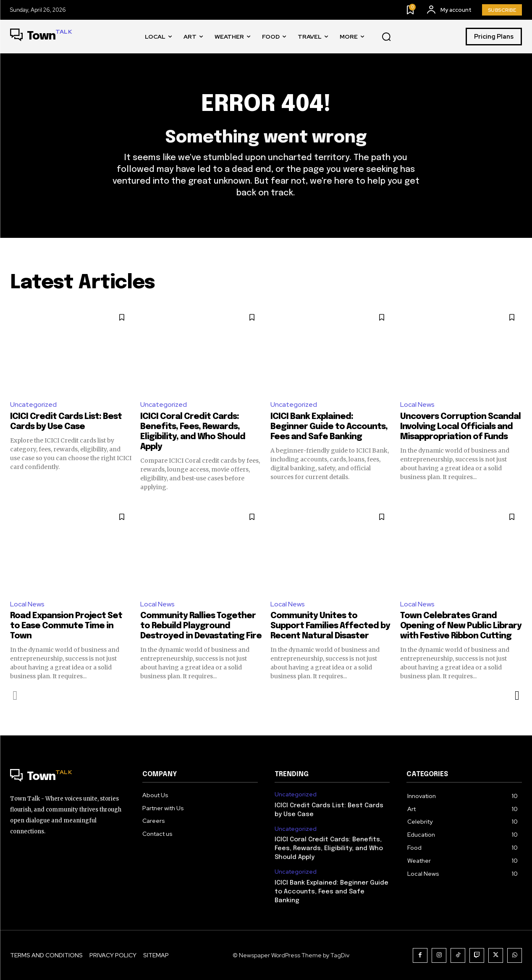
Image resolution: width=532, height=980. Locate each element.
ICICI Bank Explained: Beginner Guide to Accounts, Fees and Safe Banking (329, 427)
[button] (386, 37)
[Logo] (41, 37)
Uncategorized (33, 404)
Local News (417, 404)
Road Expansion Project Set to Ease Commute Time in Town (66, 626)
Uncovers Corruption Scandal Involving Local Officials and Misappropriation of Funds (460, 427)
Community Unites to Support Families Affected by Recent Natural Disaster (330, 626)
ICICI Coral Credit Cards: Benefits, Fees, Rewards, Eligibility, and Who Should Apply (329, 848)
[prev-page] (15, 695)
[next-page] (517, 695)
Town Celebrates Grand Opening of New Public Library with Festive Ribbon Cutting (461, 626)
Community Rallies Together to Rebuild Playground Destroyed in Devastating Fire (201, 626)
